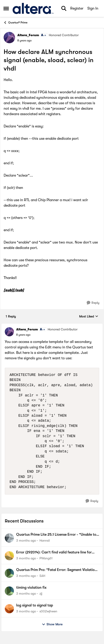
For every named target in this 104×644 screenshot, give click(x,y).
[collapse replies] (52, 326)
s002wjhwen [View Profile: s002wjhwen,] (48, 611)
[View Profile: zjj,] (9, 591)
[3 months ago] (26, 541)
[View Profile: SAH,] (9, 573)
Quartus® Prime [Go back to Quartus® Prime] (15, 23)
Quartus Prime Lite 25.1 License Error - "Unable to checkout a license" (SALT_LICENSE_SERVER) (56, 535)
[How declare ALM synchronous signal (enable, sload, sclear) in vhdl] (23, 335)
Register (77, 8)
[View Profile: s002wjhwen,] (9, 609)
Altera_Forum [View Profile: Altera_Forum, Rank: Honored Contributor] (28, 35)
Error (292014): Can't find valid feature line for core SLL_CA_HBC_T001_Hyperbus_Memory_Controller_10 (57, 553)
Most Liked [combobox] (89, 317)
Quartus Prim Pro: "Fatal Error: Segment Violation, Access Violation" (57, 570)
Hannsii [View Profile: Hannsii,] (45, 540)
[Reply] (93, 303)
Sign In (93, 8)
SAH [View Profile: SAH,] (42, 576)
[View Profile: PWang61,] (9, 556)
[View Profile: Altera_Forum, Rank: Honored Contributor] (9, 38)
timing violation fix (31, 588)
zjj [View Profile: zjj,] (41, 593)
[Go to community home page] (33, 8)
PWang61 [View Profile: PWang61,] (46, 558)
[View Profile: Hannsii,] (9, 538)
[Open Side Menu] (6, 8)
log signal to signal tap (35, 605)
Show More (52, 624)
